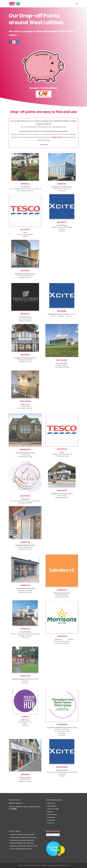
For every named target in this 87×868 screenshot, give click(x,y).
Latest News (51, 817)
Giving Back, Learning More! (18, 846)
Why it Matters (52, 806)
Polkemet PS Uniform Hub (18, 834)
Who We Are (51, 803)
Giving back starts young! (18, 840)
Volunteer (50, 812)
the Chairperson (15, 803)
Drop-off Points (52, 814)
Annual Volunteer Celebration (19, 837)
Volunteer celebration (16, 843)
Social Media (51, 820)
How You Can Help (53, 809)
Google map (56, 137)
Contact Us (51, 823)
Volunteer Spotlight (16, 849)
